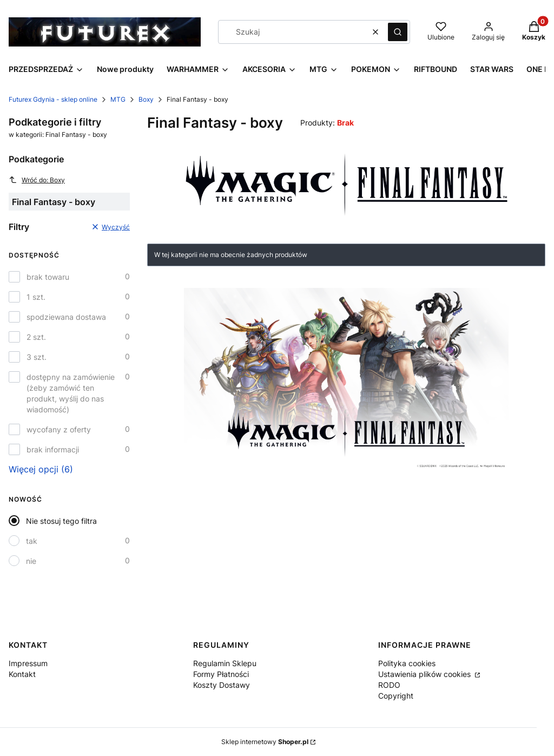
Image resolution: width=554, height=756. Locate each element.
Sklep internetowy (265, 742)
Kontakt (22, 674)
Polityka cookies (407, 663)
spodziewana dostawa (66, 317)
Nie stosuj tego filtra (61, 521)
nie (31, 561)
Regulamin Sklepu (225, 663)
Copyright (396, 696)
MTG (118, 99)
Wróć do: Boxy (37, 180)
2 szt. (36, 337)
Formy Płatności (221, 674)
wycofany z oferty (59, 429)
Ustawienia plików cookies (426, 674)
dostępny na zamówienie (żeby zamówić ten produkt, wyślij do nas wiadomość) (71, 393)
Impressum (28, 663)
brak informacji (53, 449)
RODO (389, 685)
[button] (398, 32)
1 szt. (36, 297)
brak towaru (48, 277)
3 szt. (37, 357)
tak (32, 541)
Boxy (146, 99)
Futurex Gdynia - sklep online (53, 99)
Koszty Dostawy (222, 685)
